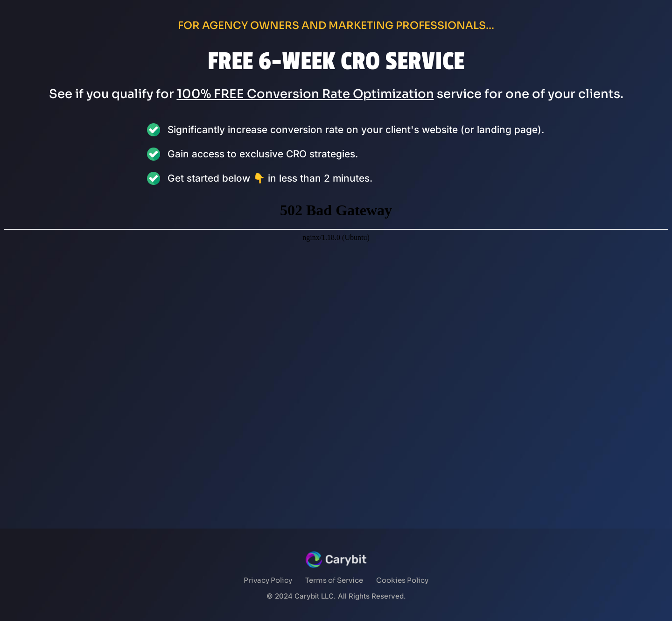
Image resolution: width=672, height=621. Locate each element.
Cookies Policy (402, 580)
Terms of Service (334, 580)
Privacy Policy (268, 580)
